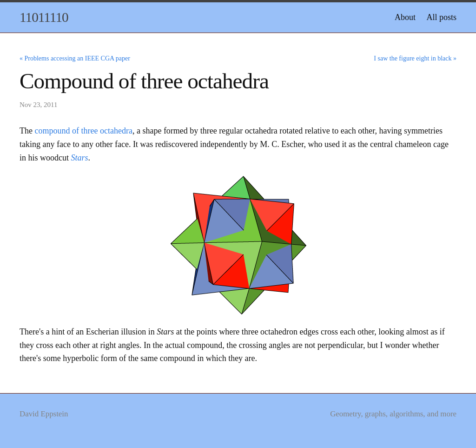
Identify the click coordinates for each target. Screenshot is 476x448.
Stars (80, 158)
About (405, 17)
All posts (441, 17)
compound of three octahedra (83, 131)
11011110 (44, 17)
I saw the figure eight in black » (415, 58)
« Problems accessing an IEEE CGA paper (75, 58)
